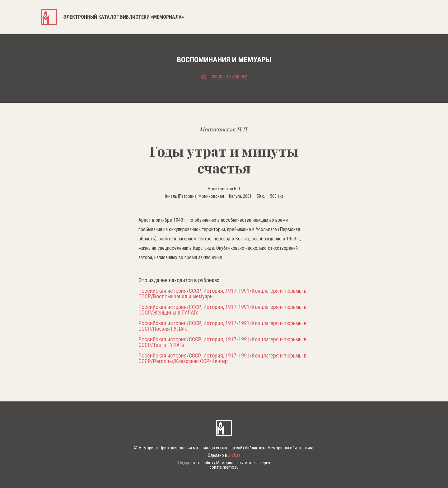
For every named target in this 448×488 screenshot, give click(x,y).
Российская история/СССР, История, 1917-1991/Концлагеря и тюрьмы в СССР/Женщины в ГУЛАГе (223, 310)
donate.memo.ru (224, 467)
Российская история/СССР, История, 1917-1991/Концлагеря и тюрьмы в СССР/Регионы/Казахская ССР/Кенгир (223, 358)
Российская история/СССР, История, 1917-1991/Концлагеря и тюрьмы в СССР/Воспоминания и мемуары (223, 294)
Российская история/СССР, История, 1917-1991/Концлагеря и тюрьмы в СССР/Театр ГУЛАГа (223, 342)
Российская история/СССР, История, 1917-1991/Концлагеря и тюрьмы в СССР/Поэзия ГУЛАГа (223, 326)
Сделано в (224, 455)
